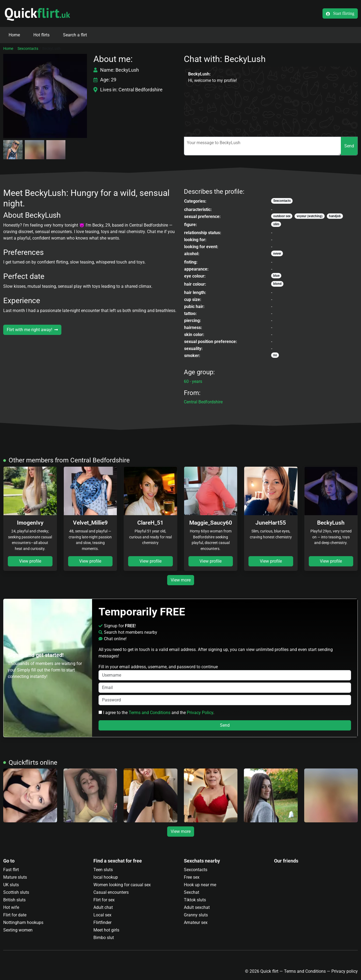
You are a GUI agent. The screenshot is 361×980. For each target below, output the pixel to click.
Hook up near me (200, 885)
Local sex (102, 915)
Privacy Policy (200, 713)
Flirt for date (15, 915)
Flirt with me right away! (32, 330)
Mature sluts (15, 877)
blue (276, 276)
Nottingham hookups (23, 922)
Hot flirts (41, 35)
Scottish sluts (16, 892)
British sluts (14, 900)
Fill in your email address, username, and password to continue (225, 672)
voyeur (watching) (310, 216)
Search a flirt (75, 35)
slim (276, 224)
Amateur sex (196, 922)
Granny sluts (196, 915)
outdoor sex (282, 216)
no (275, 355)
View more (181, 580)
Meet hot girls (106, 930)
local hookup (106, 877)
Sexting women (18, 930)
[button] (45, 96)
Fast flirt (11, 870)
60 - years (193, 381)
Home (14, 35)
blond (277, 284)
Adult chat (103, 907)
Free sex (192, 877)
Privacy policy (345, 971)
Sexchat (192, 892)
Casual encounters (111, 892)
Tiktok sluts (195, 900)
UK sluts (11, 885)
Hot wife (11, 907)
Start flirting (340, 13)
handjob (335, 216)
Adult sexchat (197, 907)
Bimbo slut (104, 938)
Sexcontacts (28, 49)
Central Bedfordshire (203, 402)
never (277, 254)
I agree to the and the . (156, 713)
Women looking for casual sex (122, 885)
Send (349, 146)
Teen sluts (103, 870)
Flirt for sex (104, 900)
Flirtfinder (102, 922)
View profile (30, 561)
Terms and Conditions (150, 713)
